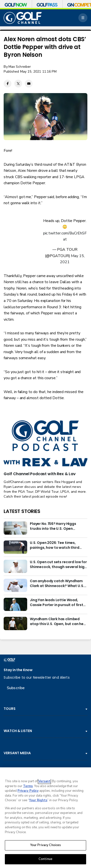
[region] (45, 818)
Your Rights (38, 800)
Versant (44, 781)
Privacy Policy (28, 791)
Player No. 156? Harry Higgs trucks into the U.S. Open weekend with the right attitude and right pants (58, 526)
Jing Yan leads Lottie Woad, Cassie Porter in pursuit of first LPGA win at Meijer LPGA (57, 603)
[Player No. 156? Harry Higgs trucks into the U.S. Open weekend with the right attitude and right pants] (15, 528)
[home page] (23, 18)
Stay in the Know (18, 670)
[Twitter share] (18, 84)
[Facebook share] (8, 84)
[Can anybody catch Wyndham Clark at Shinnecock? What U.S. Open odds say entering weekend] (15, 585)
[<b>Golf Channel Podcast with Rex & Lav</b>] (45, 444)
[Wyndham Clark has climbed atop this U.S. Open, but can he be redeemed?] (15, 623)
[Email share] (29, 84)
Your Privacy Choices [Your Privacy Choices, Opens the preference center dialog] (46, 845)
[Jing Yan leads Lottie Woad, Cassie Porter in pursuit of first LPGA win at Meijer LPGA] (15, 604)
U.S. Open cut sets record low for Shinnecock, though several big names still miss (58, 565)
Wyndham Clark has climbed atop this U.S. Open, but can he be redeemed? (57, 622)
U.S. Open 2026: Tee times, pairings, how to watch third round (55, 545)
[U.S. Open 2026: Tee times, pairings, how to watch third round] (15, 547)
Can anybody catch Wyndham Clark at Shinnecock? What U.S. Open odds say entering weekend (57, 584)
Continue (45, 859)
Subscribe (16, 688)
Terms (28, 786)
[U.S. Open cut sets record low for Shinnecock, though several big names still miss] (15, 566)
